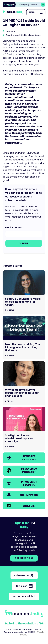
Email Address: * (15, 228)
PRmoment (24, 596)
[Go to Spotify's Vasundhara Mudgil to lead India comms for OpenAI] (24, 292)
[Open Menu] (36, 12)
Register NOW (24, 558)
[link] (24, 5)
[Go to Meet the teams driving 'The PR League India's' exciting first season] (24, 338)
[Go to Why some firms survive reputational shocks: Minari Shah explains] (24, 383)
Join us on (24, 586)
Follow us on (24, 575)
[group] (24, 5)
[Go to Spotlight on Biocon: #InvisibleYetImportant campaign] (24, 429)
